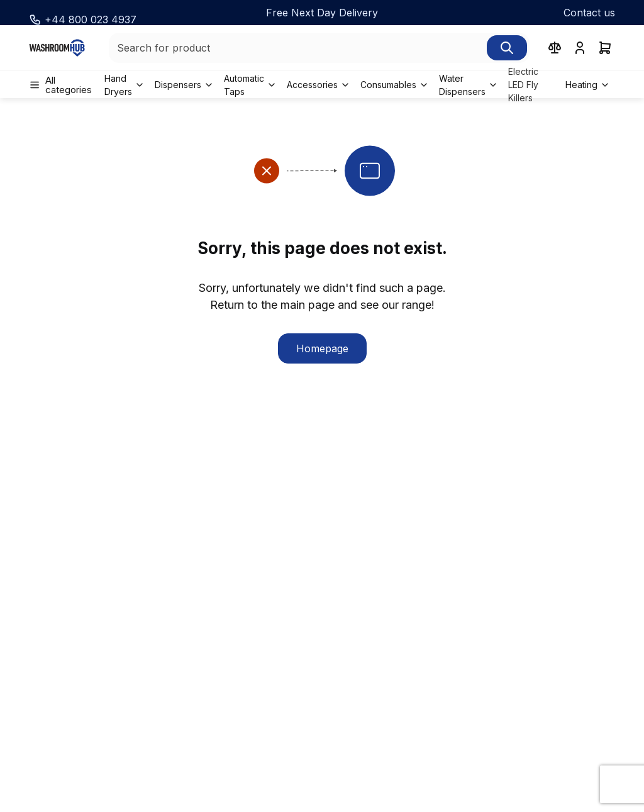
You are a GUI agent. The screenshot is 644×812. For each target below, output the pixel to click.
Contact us (589, 13)
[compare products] (555, 48)
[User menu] (580, 48)
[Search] (507, 48)
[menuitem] (64, 85)
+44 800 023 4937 (91, 19)
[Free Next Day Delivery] (322, 13)
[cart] (605, 48)
